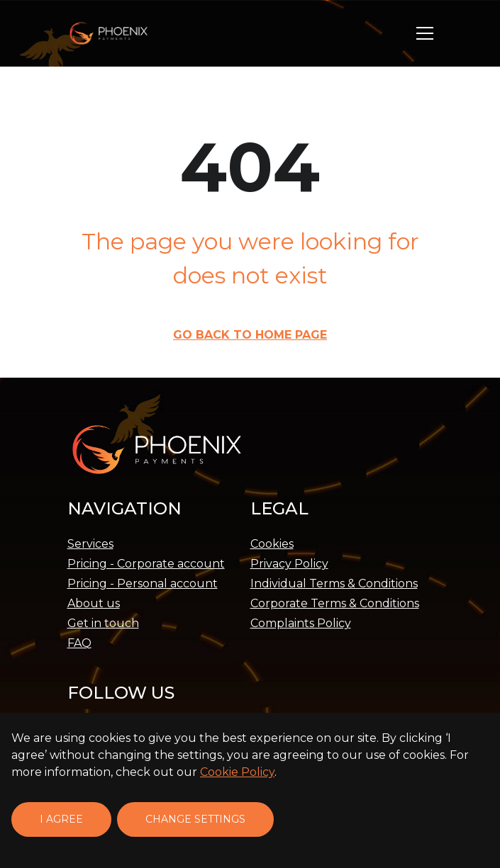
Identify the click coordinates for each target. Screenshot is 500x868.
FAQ (79, 643)
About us (94, 603)
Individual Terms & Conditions (334, 584)
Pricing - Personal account (143, 584)
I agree (61, 819)
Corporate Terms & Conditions (335, 603)
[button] (425, 33)
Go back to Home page (250, 335)
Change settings (195, 819)
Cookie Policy (237, 772)
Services (90, 544)
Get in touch (103, 623)
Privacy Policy (289, 564)
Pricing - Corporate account (146, 564)
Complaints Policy (301, 623)
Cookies (272, 544)
